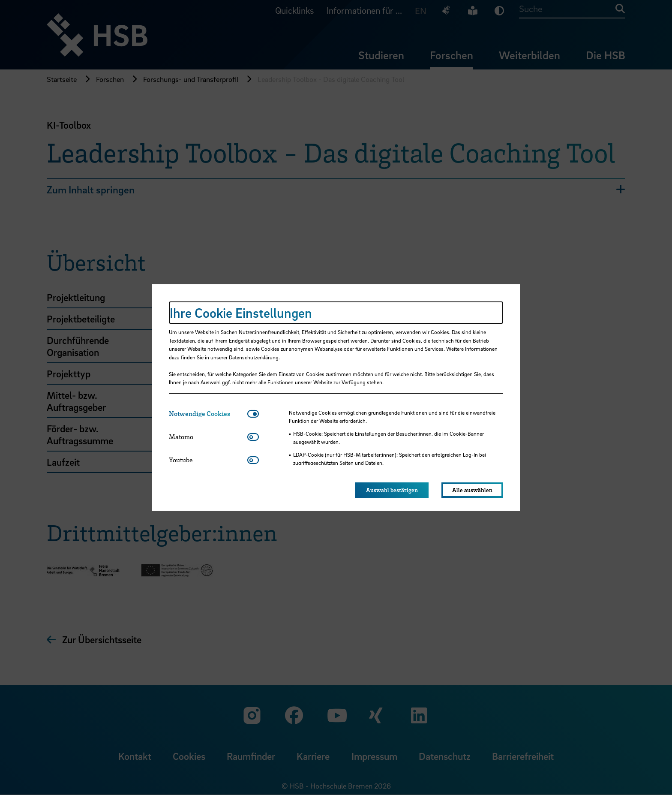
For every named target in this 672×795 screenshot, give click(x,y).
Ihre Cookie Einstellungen (241, 313)
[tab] (208, 414)
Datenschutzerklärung (254, 357)
